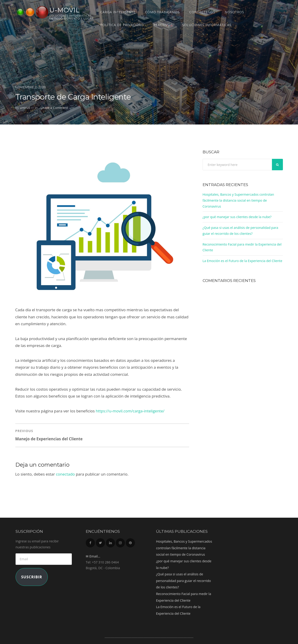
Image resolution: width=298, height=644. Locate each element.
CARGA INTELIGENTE (118, 12)
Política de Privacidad (122, 25)
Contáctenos (202, 12)
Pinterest (130, 542)
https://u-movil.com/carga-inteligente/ (130, 411)
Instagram (120, 542)
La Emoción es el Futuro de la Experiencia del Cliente (243, 261)
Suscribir (32, 577)
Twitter (100, 542)
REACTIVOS (163, 25)
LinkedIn (110, 542)
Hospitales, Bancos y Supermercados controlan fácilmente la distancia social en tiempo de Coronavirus (238, 200)
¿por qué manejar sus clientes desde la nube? (237, 217)
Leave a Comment (54, 108)
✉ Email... (93, 556)
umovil (25, 108)
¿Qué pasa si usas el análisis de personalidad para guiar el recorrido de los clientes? (183, 581)
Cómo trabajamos (162, 12)
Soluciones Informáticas (207, 25)
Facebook (90, 542)
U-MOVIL (65, 10)
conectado (65, 474)
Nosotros (234, 12)
